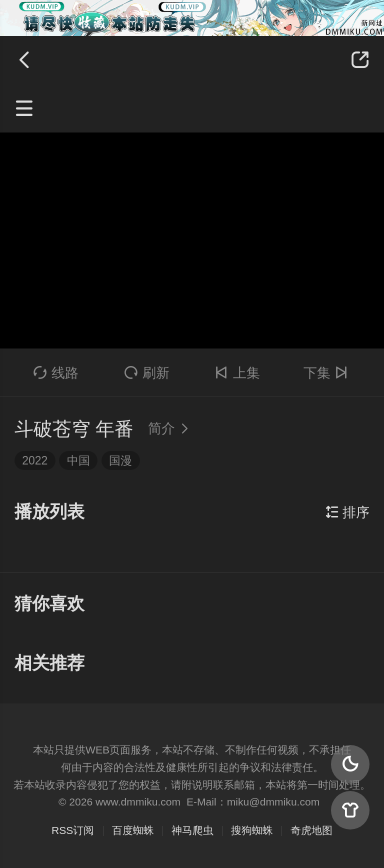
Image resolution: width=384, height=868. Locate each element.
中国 (78, 460)
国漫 (120, 460)
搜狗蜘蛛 (252, 830)
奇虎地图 (311, 830)
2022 (35, 460)
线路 (56, 373)
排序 (347, 512)
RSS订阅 (73, 830)
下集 (328, 373)
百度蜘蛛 (133, 830)
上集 (237, 373)
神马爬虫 (192, 830)
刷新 (147, 373)
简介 (171, 428)
